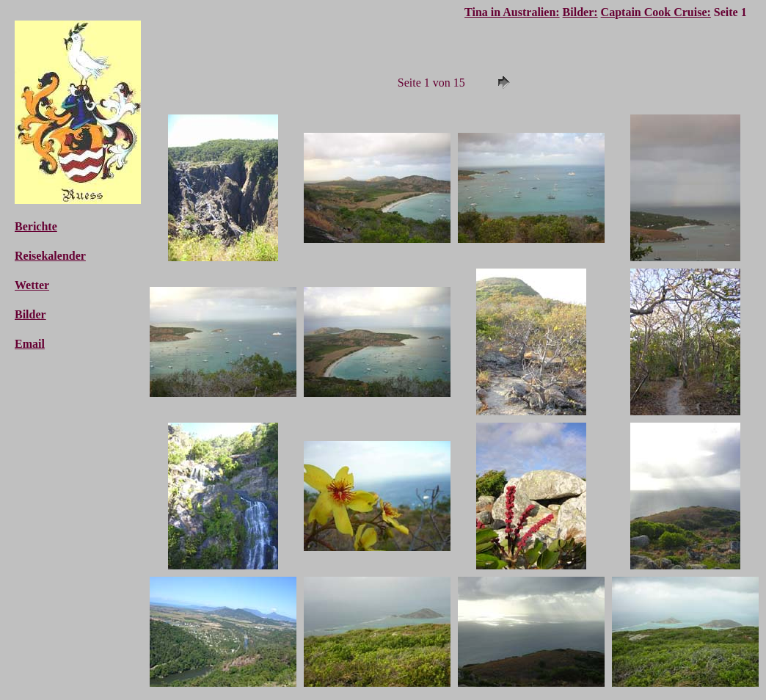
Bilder (30, 314)
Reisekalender (50, 256)
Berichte (36, 226)
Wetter (32, 285)
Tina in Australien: (512, 12)
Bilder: (580, 12)
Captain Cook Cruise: (656, 12)
